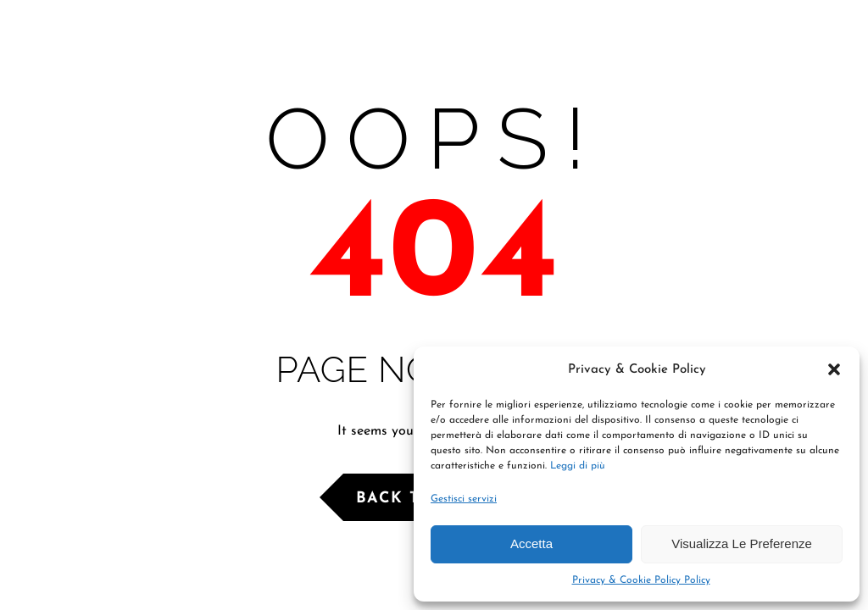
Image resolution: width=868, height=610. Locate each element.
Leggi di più (578, 466)
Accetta (531, 543)
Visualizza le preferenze (742, 543)
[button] (834, 369)
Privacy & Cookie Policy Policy (641, 580)
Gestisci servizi (464, 499)
